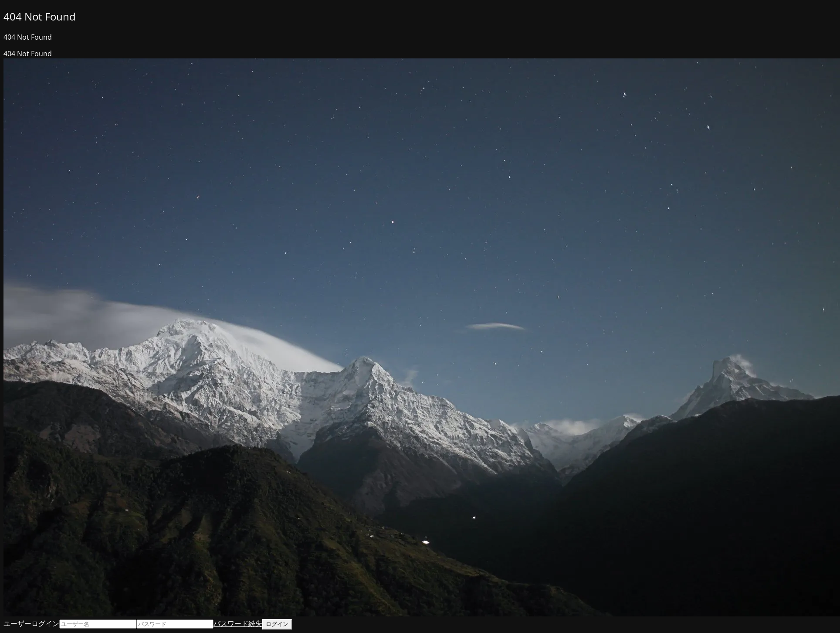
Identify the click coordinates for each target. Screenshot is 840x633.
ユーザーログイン (31, 623)
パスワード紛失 (238, 623)
